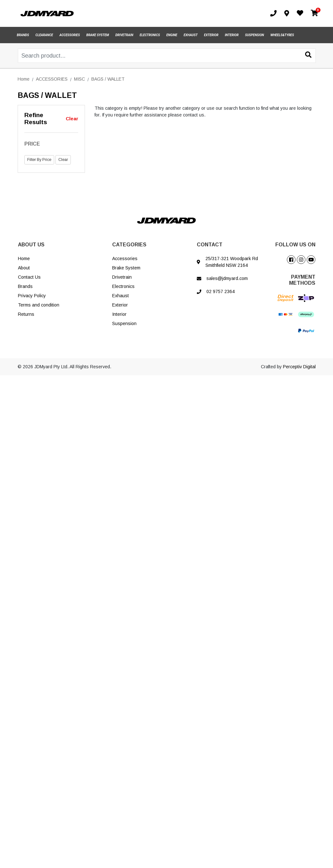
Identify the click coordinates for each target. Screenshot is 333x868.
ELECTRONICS (150, 35)
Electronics (123, 286)
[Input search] (167, 56)
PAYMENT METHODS (302, 280)
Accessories (125, 259)
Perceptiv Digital (299, 367)
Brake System (126, 268)
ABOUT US (31, 245)
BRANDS (23, 35)
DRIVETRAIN (124, 35)
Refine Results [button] (36, 119)
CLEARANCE (44, 35)
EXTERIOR (211, 35)
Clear (72, 119)
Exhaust (121, 296)
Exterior (120, 305)
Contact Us (29, 277)
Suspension (124, 323)
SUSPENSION (254, 35)
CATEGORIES (129, 245)
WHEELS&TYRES (282, 35)
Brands (25, 286)
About (24, 268)
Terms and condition (39, 305)
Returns (26, 314)
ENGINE (172, 35)
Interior (119, 314)
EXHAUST (191, 35)
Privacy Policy (32, 296)
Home (24, 259)
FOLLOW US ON (295, 245)
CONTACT (210, 245)
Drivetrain (122, 277)
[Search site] (308, 55)
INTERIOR (232, 35)
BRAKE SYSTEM (98, 35)
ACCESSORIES (70, 35)
